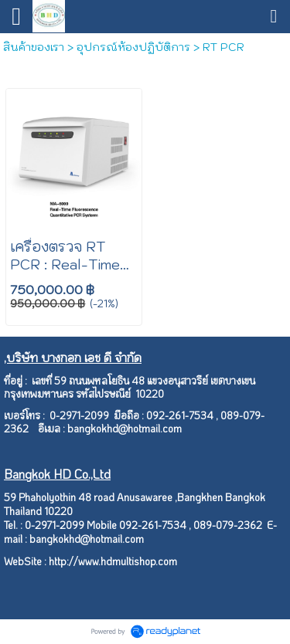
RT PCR (223, 47)
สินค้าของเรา (34, 47)
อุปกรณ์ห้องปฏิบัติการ (133, 47)
